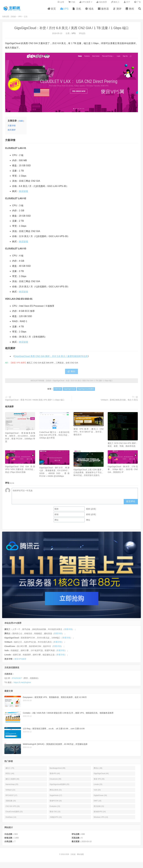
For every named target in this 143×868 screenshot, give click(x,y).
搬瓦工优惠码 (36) (12, 781)
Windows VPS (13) (101, 819)
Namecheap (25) (12, 786)
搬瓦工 (115, 4)
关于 (127, 4)
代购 (72, 4)
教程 (130, 10)
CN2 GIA (58, 391)
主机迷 (12, 10)
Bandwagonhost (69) (57, 770)
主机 (77, 10)
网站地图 (80, 856)
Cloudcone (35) (55, 781)
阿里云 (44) (10, 775)
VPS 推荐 (85, 4)
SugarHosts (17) (56, 797)
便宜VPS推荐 (20, 661)
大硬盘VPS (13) (56, 819)
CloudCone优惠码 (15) (14, 814)
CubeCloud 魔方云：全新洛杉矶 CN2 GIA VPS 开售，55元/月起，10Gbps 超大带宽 (54, 437)
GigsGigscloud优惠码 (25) (59, 786)
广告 (138, 4)
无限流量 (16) (11, 803)
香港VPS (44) (55, 775)
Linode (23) (98, 786)
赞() (71, 374)
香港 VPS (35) (99, 781)
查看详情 (68, 631)
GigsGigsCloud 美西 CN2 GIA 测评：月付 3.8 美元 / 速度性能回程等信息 (51, 358)
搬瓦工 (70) (10, 770)
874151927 (17, 680)
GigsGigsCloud (70, 391)
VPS (64, 10)
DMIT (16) (98, 803)
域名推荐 (102, 4)
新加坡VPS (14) (100, 814)
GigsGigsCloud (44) (101, 775)
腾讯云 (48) (98, 770)
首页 (52, 10)
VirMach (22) (10, 792)
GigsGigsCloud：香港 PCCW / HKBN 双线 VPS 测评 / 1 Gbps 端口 (35, 402)
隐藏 (21, 123)
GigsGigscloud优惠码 (86, 391)
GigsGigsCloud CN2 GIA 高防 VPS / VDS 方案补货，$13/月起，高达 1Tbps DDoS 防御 (20, 471)
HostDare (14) (11, 819)
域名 (89, 10)
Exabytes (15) (55, 808)
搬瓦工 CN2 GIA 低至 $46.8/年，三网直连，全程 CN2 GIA (52, 365)
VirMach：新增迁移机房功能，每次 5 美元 (119, 402)
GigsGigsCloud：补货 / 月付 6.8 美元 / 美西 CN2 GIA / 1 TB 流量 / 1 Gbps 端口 (71, 30)
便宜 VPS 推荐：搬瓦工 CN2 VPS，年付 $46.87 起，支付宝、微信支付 (89, 434)
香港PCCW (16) (56, 803)
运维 (61, 4)
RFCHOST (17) (11, 797)
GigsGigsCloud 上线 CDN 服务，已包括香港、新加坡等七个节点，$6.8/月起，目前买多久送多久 (89, 475)
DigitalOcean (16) (100, 797)
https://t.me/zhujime (22, 684)
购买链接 (24, 193)
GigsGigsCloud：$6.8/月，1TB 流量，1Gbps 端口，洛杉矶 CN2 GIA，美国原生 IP (123, 471)
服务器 (103, 10)
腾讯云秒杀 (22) (56, 792)
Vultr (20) (97, 792)
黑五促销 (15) (99, 808)
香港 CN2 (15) (55, 814)
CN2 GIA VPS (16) (13, 808)
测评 (117, 10)
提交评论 (131, 503)
